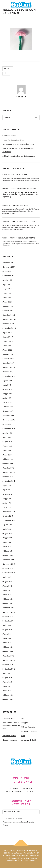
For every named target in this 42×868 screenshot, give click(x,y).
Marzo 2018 (7, 455)
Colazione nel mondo (11, 718)
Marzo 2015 (7, 595)
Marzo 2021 (7, 302)
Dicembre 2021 (8, 263)
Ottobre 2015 (8, 568)
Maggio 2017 (7, 499)
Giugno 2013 (7, 678)
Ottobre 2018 (8, 424)
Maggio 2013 (7, 682)
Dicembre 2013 (8, 656)
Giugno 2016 (7, 533)
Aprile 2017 (7, 503)
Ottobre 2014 (8, 617)
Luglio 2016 (7, 529)
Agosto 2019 (7, 381)
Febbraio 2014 (8, 647)
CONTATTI (32, 792)
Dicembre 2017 (8, 468)
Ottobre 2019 (8, 372)
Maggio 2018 (7, 446)
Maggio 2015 (7, 586)
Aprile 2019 (7, 398)
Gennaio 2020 (8, 359)
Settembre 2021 (9, 276)
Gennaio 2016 (8, 555)
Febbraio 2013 (8, 695)
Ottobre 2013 (8, 665)
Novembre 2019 (9, 367)
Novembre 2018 (9, 420)
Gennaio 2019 (8, 411)
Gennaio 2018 (8, 464)
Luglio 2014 (7, 625)
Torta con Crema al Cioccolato (24, 189)
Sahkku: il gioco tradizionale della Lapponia (19, 156)
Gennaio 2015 (8, 603)
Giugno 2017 (7, 494)
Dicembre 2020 (9, 315)
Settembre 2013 (9, 669)
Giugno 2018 (7, 442)
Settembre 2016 (9, 520)
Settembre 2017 (9, 481)
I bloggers (25, 723)
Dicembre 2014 (8, 608)
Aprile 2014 (7, 638)
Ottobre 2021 (8, 271)
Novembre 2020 (9, 319)
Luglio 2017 (7, 490)
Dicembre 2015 (8, 560)
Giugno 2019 (7, 389)
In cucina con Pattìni (29, 731)
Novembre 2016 (9, 512)
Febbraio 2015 (8, 599)
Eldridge (6, 205)
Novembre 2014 (9, 612)
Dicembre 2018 (8, 415)
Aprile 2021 (7, 298)
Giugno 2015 (7, 582)
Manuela (21, 97)
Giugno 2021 (7, 289)
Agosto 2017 (7, 485)
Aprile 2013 (7, 686)
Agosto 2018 (7, 433)
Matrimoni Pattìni (9, 736)
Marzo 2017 (7, 507)
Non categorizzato (10, 740)
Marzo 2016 (7, 547)
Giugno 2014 (7, 630)
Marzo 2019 (7, 402)
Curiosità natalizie (9, 136)
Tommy (5, 238)
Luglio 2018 (7, 437)
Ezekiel (5, 175)
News (23, 736)
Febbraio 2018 (8, 459)
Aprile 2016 (7, 542)
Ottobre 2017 (8, 477)
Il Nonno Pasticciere (29, 727)
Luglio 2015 (7, 577)
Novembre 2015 (9, 564)
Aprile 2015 (7, 590)
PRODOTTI (27, 789)
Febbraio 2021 (8, 306)
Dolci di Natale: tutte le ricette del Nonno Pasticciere (18, 150)
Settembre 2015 (9, 573)
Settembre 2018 (9, 429)
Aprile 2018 (7, 451)
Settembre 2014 (9, 621)
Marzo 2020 (7, 350)
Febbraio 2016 (8, 551)
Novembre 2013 (9, 660)
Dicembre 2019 (8, 363)
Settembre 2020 (9, 328)
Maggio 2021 (7, 293)
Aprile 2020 (7, 346)
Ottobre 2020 (8, 324)
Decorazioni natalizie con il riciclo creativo (18, 144)
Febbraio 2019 (8, 407)
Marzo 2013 (7, 691)
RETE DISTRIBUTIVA (14, 792)
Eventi (24, 718)
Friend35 (5, 189)
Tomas (5, 222)
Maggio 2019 (7, 394)
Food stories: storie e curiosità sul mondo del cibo (11, 726)
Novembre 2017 (9, 472)
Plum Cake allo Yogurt (19, 174)
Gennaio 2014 (8, 651)
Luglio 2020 (7, 333)
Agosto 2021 (7, 280)
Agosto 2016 (7, 525)
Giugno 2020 (8, 337)
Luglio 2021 (7, 284)
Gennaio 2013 (8, 699)
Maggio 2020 (8, 341)
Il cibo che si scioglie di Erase (13, 140)
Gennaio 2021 (8, 311)
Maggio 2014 (7, 634)
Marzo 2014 (7, 643)
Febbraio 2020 (8, 354)
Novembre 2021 (9, 267)
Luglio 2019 (7, 385)
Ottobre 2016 (8, 516)
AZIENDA (14, 789)
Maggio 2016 (7, 538)
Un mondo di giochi (28, 740)
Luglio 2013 (7, 673)
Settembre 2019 (9, 376)
